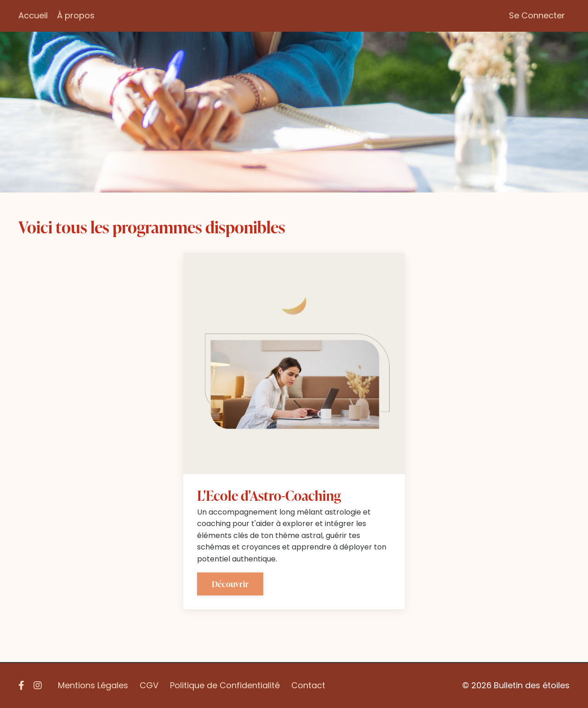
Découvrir (230, 583)
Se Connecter (537, 15)
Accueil (33, 15)
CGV (149, 685)
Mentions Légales (93, 685)
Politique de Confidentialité (225, 685)
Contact (308, 685)
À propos (76, 15)
